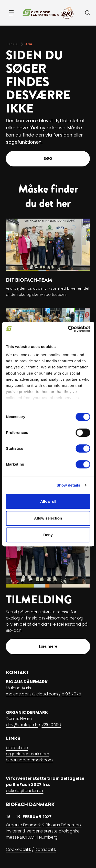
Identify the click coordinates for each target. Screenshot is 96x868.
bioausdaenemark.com (29, 760)
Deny (48, 535)
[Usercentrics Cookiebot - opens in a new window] (68, 329)
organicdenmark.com (28, 754)
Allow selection (48, 518)
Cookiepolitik (18, 849)
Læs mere (48, 646)
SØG (48, 159)
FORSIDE (12, 44)
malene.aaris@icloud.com (32, 694)
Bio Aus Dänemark (64, 825)
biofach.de (17, 748)
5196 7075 (71, 694)
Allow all (48, 501)
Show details (68, 485)
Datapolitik (45, 849)
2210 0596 (51, 725)
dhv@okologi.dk (22, 725)
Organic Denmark (23, 825)
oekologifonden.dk (25, 791)
